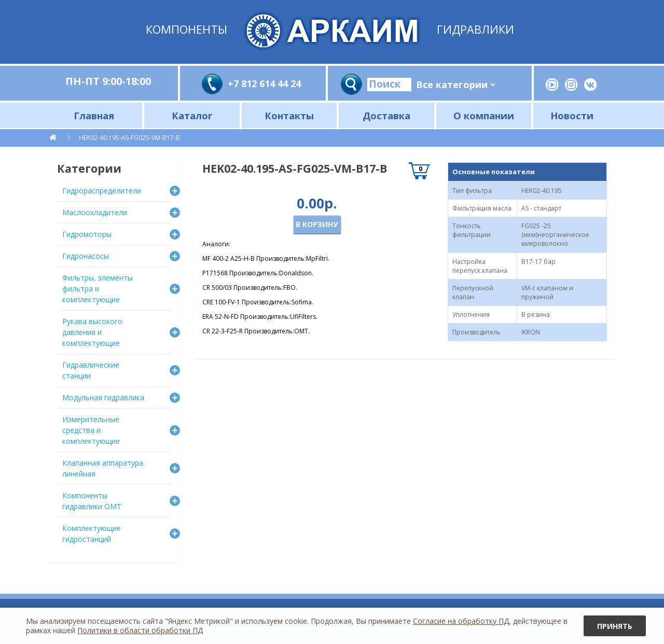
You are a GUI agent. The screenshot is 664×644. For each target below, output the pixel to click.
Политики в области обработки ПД (140, 630)
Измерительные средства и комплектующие (91, 430)
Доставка (386, 115)
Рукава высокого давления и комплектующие (92, 332)
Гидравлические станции (91, 370)
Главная (94, 115)
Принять (615, 626)
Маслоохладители (95, 212)
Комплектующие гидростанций (92, 534)
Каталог (192, 115)
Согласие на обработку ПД (461, 621)
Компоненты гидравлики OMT (92, 501)
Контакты (289, 115)
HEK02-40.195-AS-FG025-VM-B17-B (129, 138)
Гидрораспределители (102, 191)
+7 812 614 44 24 (264, 83)
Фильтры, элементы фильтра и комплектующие (98, 289)
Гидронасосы (86, 256)
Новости (572, 115)
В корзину (317, 224)
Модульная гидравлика (103, 397)
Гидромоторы (87, 234)
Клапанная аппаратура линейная (103, 468)
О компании (484, 115)
